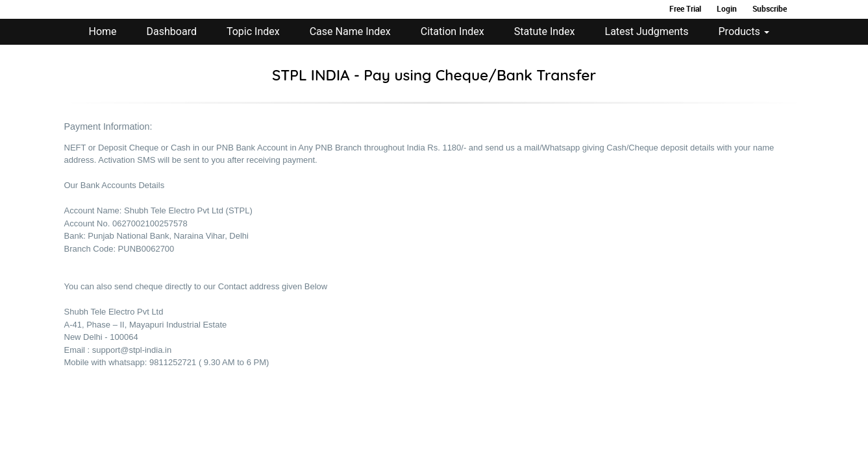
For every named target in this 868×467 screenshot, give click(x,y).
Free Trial (685, 8)
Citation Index (453, 31)
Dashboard (172, 31)
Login (727, 8)
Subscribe (770, 8)
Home (103, 31)
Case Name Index (350, 31)
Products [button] (744, 31)
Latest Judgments (647, 31)
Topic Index (253, 31)
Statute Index (545, 31)
